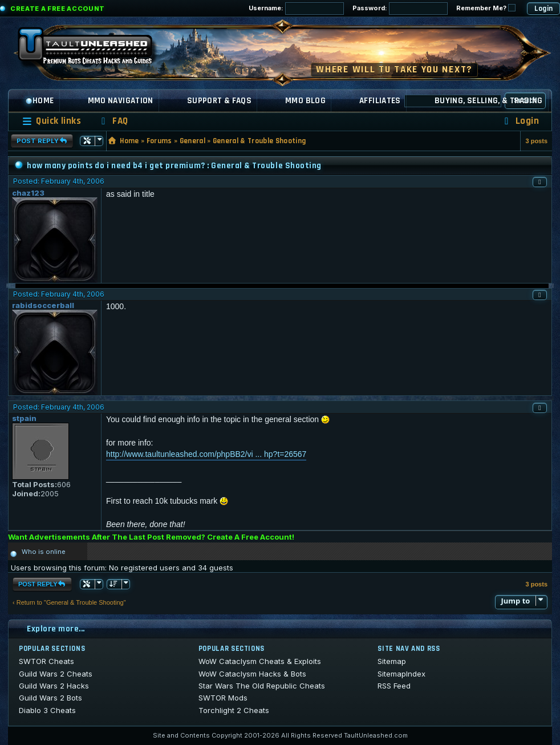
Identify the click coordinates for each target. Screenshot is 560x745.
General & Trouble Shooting (259, 141)
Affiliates (380, 101)
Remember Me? (486, 8)
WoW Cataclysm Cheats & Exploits (260, 661)
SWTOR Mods (223, 698)
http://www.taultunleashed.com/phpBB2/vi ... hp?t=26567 (206, 454)
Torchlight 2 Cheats (234, 710)
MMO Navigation (121, 101)
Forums (159, 141)
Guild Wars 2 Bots (50, 698)
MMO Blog (305, 101)
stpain (24, 418)
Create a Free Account (58, 9)
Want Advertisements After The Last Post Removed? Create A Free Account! (151, 537)
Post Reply (42, 141)
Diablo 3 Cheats (47, 710)
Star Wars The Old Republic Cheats (262, 686)
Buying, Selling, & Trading (489, 101)
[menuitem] (113, 121)
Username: (296, 9)
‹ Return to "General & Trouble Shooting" (69, 602)
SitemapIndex (401, 674)
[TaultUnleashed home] (94, 50)
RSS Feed (394, 686)
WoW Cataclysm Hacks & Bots (252, 674)
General (192, 141)
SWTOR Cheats (46, 661)
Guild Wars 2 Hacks (54, 686)
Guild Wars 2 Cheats (56, 674)
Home (40, 101)
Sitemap (392, 661)
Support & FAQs (219, 101)
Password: (400, 9)
